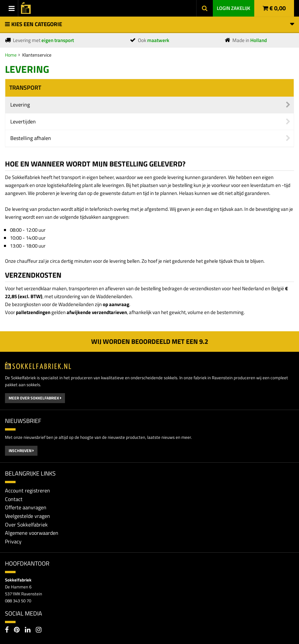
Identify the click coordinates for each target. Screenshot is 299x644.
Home (11, 55)
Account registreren (28, 490)
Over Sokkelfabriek (26, 525)
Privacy (13, 541)
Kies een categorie (149, 24)
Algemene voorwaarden (32, 533)
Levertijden (23, 121)
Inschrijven (21, 451)
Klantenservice (37, 55)
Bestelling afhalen (31, 138)
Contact (14, 499)
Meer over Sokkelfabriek (35, 398)
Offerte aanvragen (26, 507)
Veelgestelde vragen (28, 516)
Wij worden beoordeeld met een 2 (150, 341)
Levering (20, 105)
